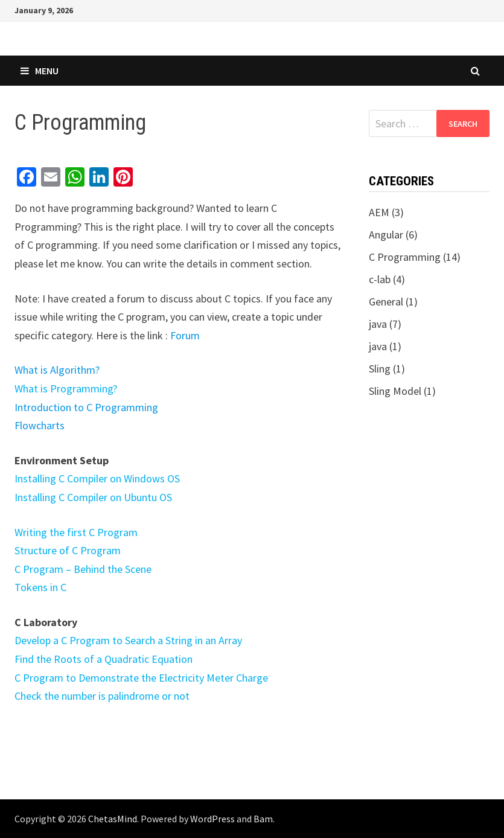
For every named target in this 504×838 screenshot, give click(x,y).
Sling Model (395, 391)
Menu (40, 71)
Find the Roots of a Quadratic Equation (104, 659)
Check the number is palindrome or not (102, 696)
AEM (379, 212)
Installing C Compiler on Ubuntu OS (93, 497)
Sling (380, 369)
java (378, 324)
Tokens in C (40, 587)
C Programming (405, 257)
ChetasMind (113, 819)
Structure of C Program (68, 550)
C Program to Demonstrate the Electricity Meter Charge (141, 678)
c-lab (380, 279)
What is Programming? (66, 389)
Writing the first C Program (76, 532)
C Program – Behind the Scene (83, 569)
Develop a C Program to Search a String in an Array (128, 640)
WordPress (212, 819)
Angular (386, 235)
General (386, 302)
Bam (263, 819)
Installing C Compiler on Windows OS (97, 478)
